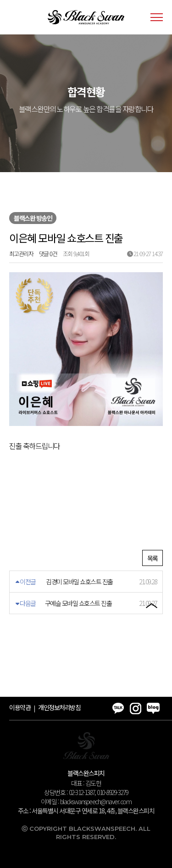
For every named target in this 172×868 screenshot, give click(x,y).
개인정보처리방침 (59, 707)
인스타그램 (151, 559)
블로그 (151, 585)
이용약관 (20, 707)
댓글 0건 (48, 254)
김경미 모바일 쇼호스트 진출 (79, 582)
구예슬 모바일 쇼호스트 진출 (78, 603)
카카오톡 (151, 532)
